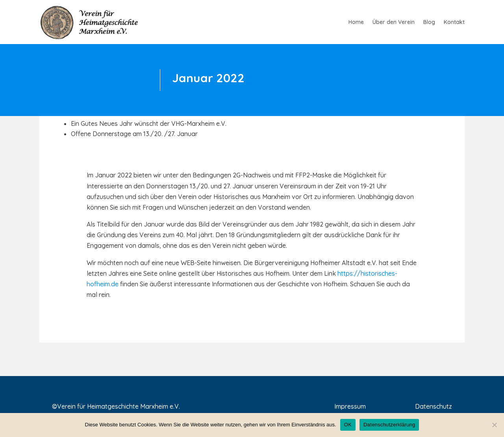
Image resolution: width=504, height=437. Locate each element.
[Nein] (494, 425)
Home (356, 22)
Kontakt (454, 22)
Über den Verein (394, 22)
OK (348, 425)
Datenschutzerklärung (389, 425)
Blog (429, 22)
